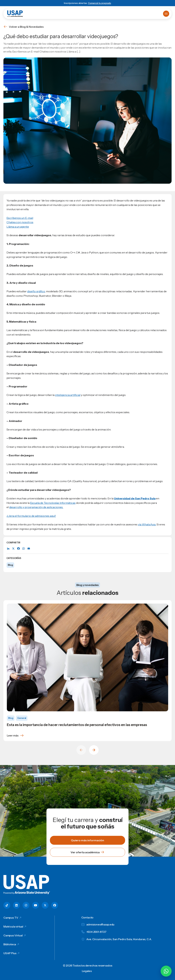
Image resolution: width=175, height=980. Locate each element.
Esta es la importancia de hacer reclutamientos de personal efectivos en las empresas (77, 725)
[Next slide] (94, 750)
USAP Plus (10, 953)
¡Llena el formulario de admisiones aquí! (31, 516)
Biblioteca (10, 944)
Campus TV (11, 918)
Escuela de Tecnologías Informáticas (53, 503)
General (22, 718)
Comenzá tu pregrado (100, 3)
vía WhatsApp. (147, 524)
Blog (10, 565)
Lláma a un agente (18, 227)
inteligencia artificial (68, 395)
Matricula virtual (13, 926)
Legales (87, 971)
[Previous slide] (81, 750)
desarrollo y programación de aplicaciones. (36, 507)
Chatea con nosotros (20, 222)
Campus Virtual (13, 935)
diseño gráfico (36, 291)
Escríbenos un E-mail (20, 218)
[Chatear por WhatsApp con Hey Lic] (166, 971)
